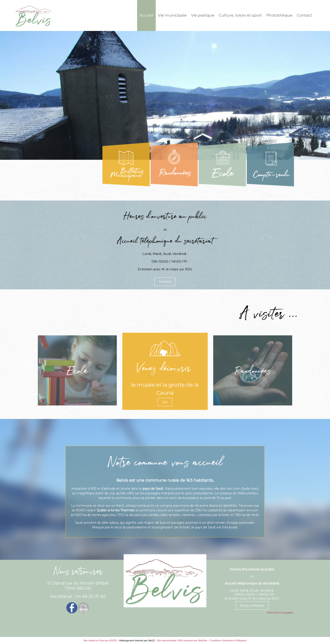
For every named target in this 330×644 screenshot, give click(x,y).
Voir (165, 402)
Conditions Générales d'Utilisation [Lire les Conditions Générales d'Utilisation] (228, 640)
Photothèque (279, 15)
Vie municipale (172, 15)
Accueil (146, 15)
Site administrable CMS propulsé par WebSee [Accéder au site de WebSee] (182, 640)
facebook (72, 608)
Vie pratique (203, 15)
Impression (83, 608)
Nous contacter (252, 606)
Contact (304, 15)
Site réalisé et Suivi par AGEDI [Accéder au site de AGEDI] (100, 640)
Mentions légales (280, 613)
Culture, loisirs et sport (240, 15)
